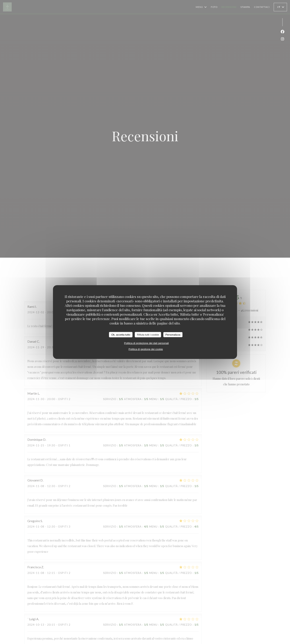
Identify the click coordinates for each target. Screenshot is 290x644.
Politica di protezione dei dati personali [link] (146, 343)
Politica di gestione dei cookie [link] (146, 349)
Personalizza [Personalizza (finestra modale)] (173, 334)
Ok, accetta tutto (121, 334)
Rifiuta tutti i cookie (148, 334)
